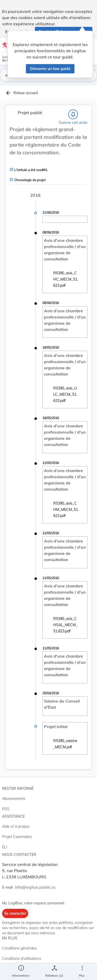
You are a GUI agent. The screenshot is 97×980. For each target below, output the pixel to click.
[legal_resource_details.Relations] (54, 972)
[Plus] (82, 972)
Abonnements (14, 799)
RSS (6, 809)
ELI (5, 847)
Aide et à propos (16, 826)
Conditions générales (20, 948)
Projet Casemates (17, 837)
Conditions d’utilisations (22, 959)
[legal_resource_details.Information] (21, 972)
